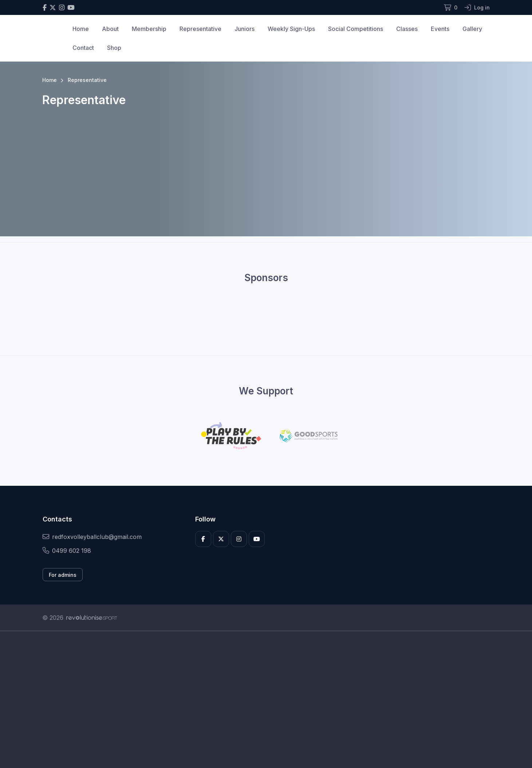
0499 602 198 (67, 551)
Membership (149, 29)
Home (81, 29)
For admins (63, 575)
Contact (83, 48)
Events (440, 29)
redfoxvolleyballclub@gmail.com (92, 537)
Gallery (472, 29)
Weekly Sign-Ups (291, 29)
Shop (114, 48)
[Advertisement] (261, 700)
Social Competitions (356, 29)
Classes (407, 29)
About (110, 29)
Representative (200, 29)
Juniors (245, 29)
